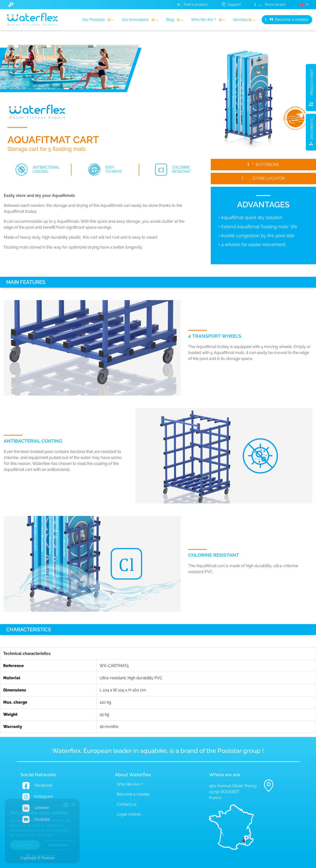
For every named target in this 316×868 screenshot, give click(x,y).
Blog (175, 20)
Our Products (98, 20)
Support (231, 4)
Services (244, 20)
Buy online (263, 164)
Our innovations (140, 20)
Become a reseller (287, 20)
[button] (304, 5)
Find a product (193, 4)
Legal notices (129, 814)
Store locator (270, 4)
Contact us (127, 804)
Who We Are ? (208, 20)
